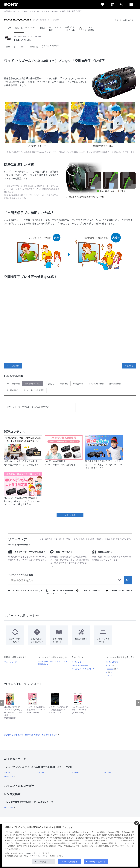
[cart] (112, 4)
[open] (122, 4)
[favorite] (103, 4)
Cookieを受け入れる (97, 862)
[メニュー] (131, 4)
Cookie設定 (42, 862)
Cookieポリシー (32, 853)
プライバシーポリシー (40, 856)
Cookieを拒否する (70, 862)
